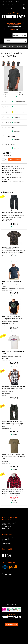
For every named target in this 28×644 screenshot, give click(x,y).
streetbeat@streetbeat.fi (9, 538)
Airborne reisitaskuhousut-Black (13, 422)
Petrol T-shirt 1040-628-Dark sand (13, 455)
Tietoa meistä (7, 574)
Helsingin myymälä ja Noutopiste (10, 518)
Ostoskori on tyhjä (20, 35)
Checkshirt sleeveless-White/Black (14, 387)
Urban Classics (19, 92)
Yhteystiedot (6, 529)
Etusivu (4, 46)
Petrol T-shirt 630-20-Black (11, 316)
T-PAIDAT (8, 58)
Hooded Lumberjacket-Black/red (13, 490)
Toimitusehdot (22, 5)
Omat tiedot (20, 8)
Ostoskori (19, 46)
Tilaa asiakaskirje (8, 8)
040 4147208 (7, 527)
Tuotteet (11, 46)
